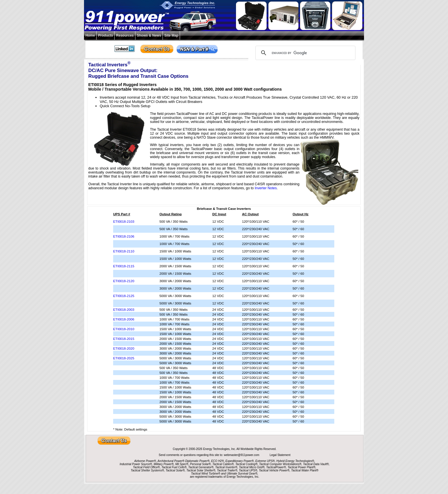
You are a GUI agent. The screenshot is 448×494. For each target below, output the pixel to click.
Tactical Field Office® (146, 467)
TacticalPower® (276, 467)
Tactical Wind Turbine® (206, 474)
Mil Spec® (182, 464)
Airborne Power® (145, 461)
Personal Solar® (200, 464)
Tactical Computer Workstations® (280, 464)
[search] (305, 53)
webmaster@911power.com (242, 455)
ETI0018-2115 (124, 266)
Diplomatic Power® (197, 461)
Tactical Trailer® (227, 470)
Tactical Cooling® (247, 464)
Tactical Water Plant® (305, 470)
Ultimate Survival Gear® (242, 474)
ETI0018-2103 (124, 221)
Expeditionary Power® (240, 461)
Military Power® (164, 464)
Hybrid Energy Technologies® (295, 461)
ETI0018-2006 (124, 319)
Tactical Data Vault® (316, 464)
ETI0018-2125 (124, 296)
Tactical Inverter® (226, 467)
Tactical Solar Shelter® (201, 470)
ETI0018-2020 (124, 348)
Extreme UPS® (265, 461)
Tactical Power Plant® (301, 467)
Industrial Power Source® (136, 464)
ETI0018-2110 (124, 251)
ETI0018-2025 (124, 358)
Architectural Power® (171, 461)
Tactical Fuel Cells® (174, 467)
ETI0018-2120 (124, 281)
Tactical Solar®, (176, 470)
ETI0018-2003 (124, 309)
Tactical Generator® (201, 467)
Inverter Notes (266, 188)
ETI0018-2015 (124, 339)
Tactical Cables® (223, 464)
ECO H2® (218, 461)
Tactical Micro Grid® (252, 467)
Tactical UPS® (248, 470)
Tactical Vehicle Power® (274, 470)
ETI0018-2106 (124, 236)
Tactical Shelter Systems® (147, 470)
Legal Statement (280, 455)
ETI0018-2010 (124, 329)
